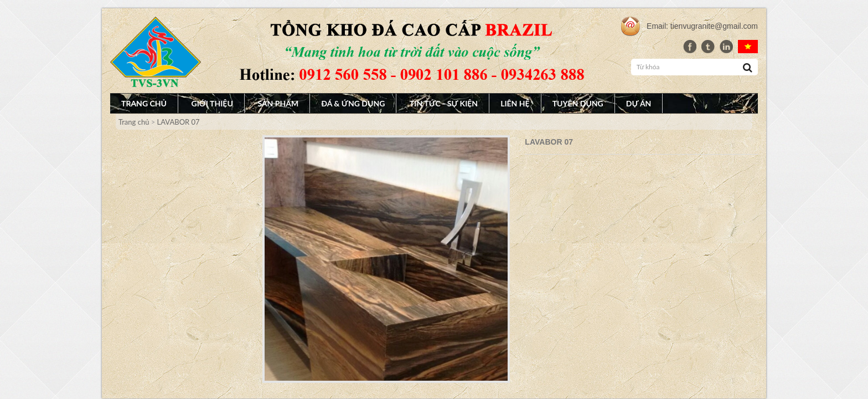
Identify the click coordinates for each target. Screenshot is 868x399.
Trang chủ (144, 103)
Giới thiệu (212, 103)
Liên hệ (515, 103)
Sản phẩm (278, 103)
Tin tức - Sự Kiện (444, 103)
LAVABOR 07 (179, 122)
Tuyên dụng (578, 103)
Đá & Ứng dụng (353, 103)
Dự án (639, 103)
